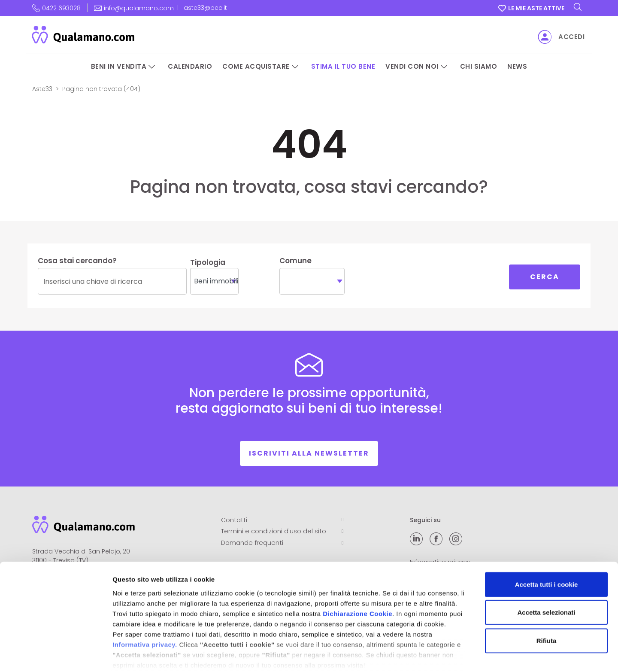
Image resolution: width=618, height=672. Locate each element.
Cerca (545, 277)
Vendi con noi (412, 66)
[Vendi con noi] (444, 67)
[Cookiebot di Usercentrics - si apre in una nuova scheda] (56, 655)
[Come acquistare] (295, 67)
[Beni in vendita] (152, 67)
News (517, 66)
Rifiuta (547, 597)
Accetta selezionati (546, 569)
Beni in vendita (119, 66)
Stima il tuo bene (343, 66)
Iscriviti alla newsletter (309, 453)
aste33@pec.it (205, 8)
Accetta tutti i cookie (547, 541)
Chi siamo (479, 66)
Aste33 (42, 89)
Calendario (190, 66)
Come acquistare (256, 66)
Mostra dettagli (451, 655)
